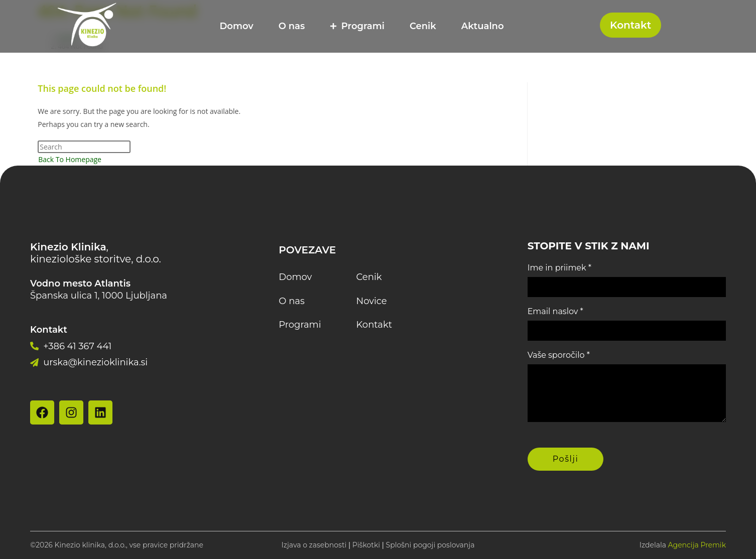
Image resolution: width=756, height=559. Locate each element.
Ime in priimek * (559, 268)
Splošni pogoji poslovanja (430, 545)
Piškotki (366, 545)
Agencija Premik (697, 545)
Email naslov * (555, 311)
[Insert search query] (84, 147)
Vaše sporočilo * (559, 355)
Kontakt (631, 25)
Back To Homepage (70, 159)
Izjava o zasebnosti (314, 545)
